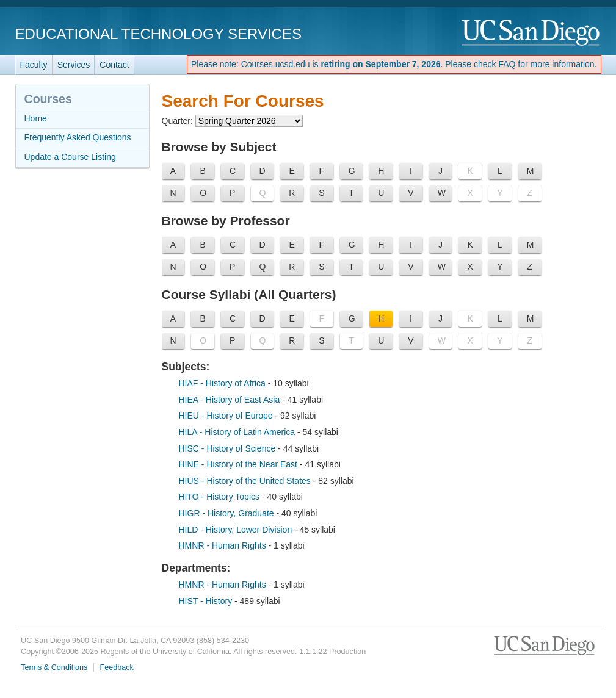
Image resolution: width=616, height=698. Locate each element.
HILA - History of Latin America (238, 432)
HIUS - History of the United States (246, 481)
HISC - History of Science (229, 448)
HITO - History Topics (220, 497)
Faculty (34, 65)
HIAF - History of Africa (223, 383)
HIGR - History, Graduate (228, 513)
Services (74, 65)
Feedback (117, 667)
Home (36, 118)
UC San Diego (531, 33)
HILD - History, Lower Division (237, 530)
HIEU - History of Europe (227, 416)
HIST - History (207, 601)
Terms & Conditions (54, 667)
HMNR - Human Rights (224, 545)
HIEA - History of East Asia (231, 400)
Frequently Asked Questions (78, 137)
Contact (114, 65)
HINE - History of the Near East (239, 464)
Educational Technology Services (158, 34)
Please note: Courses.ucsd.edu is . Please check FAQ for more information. (394, 64)
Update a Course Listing (70, 157)
